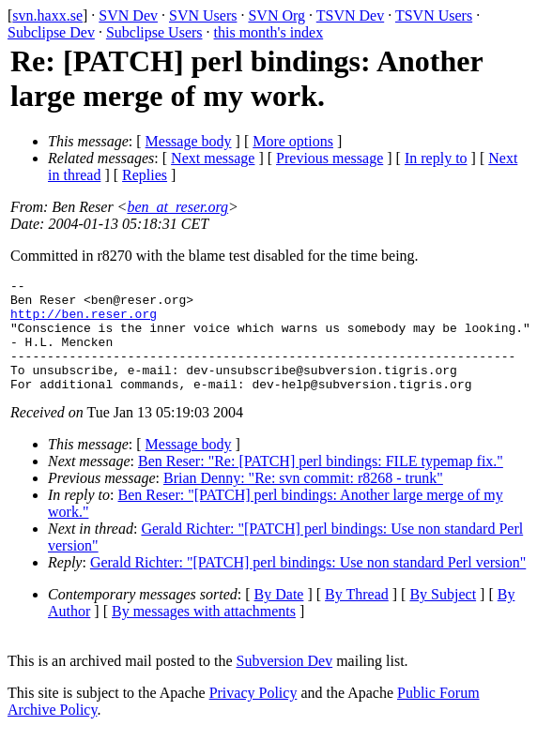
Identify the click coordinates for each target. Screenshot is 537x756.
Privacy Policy (253, 715)
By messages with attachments (204, 634)
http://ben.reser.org (84, 322)
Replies (145, 175)
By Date (279, 617)
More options (293, 141)
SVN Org (276, 15)
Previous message (330, 158)
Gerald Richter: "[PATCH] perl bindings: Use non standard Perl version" (308, 585)
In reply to (436, 158)
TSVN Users (434, 15)
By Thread (357, 617)
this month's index (269, 32)
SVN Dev (128, 15)
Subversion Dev (285, 683)
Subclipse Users (154, 32)
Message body (189, 141)
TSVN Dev (350, 15)
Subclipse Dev (51, 32)
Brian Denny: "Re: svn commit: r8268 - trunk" (303, 500)
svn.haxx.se (47, 15)
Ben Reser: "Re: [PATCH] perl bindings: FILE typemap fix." (321, 484)
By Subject (443, 617)
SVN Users (203, 15)
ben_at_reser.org (177, 207)
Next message (213, 158)
